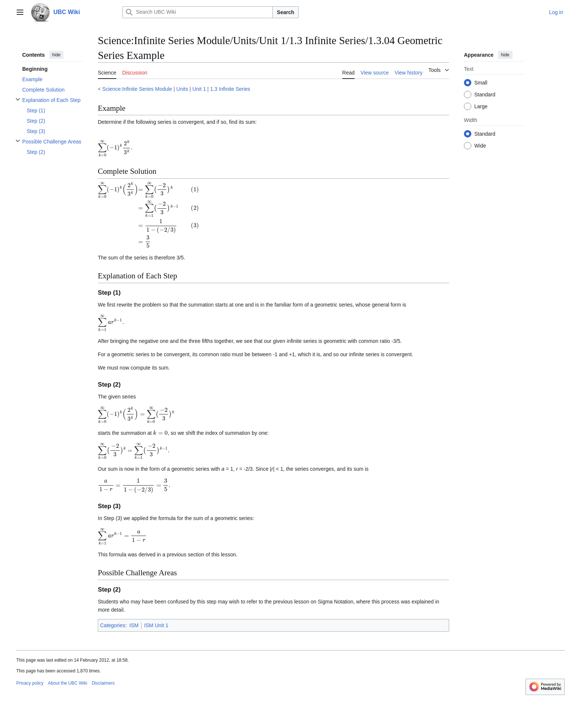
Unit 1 (199, 89)
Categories (113, 625)
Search (285, 12)
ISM (134, 625)
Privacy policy (30, 683)
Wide (480, 146)
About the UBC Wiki (67, 683)
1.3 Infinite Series (230, 89)
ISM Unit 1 (156, 625)
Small (481, 83)
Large (481, 106)
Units (182, 89)
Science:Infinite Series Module (137, 89)
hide (57, 55)
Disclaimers (103, 683)
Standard (485, 95)
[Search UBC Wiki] (197, 12)
